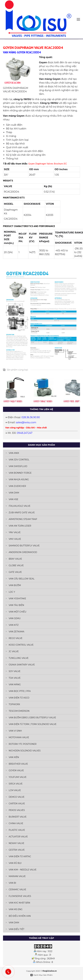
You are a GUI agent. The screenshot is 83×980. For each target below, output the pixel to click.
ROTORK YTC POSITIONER (23, 744)
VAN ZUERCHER (17, 486)
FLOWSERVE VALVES (20, 896)
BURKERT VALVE (18, 817)
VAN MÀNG (15, 684)
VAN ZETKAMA (17, 632)
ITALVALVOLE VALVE (20, 506)
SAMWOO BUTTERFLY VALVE (24, 546)
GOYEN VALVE (16, 770)
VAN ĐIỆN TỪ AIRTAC (20, 856)
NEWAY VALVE (16, 843)
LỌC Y (12, 592)
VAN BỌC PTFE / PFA (20, 691)
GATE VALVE (15, 572)
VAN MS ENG (16, 909)
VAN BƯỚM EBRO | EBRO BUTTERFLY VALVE (32, 718)
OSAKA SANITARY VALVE (22, 665)
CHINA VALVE (16, 823)
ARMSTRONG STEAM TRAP (23, 519)
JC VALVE (14, 651)
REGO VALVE (16, 638)
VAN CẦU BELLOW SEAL (22, 579)
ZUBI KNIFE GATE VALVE (22, 513)
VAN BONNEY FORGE (20, 473)
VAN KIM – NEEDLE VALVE (23, 870)
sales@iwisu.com (26, 422)
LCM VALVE (15, 790)
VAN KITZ (14, 625)
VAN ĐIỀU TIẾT (17, 929)
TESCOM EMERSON (19, 711)
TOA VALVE (15, 678)
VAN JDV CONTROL (19, 460)
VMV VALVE (15, 539)
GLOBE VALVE (16, 565)
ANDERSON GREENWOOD (23, 552)
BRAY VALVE (15, 559)
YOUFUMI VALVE (18, 777)
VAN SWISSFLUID (18, 466)
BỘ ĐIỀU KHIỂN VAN (20, 916)
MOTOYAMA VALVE (19, 737)
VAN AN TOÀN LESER (20, 526)
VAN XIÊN (14, 757)
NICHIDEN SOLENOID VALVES (25, 751)
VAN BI (12, 883)
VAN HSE (14, 499)
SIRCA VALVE (16, 784)
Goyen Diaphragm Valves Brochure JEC (48, 164)
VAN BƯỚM (15, 585)
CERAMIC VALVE (17, 890)
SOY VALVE (15, 671)
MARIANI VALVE (17, 876)
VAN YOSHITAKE (17, 599)
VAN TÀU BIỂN (16, 605)
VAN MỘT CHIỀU (17, 612)
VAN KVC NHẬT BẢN (19, 903)
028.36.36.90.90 (31, 417)
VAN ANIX (14, 453)
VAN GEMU (15, 618)
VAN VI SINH (15, 731)
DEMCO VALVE (17, 797)
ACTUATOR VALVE (18, 837)
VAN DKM (14, 493)
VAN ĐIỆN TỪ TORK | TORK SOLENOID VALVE (33, 724)
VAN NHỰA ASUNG (19, 479)
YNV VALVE (15, 532)
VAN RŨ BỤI (15, 863)
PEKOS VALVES (17, 810)
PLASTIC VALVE (17, 830)
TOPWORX (14, 704)
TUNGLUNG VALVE (19, 658)
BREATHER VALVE (18, 764)
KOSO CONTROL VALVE (21, 645)
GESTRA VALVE (17, 850)
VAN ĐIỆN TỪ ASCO (19, 698)
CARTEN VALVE (17, 804)
